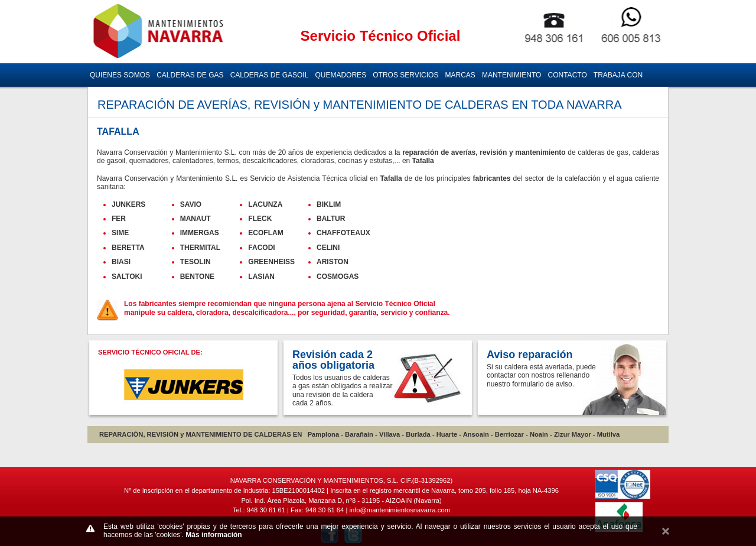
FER (119, 219)
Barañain (359, 434)
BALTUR (331, 219)
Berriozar (509, 434)
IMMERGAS (200, 233)
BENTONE (197, 277)
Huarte (447, 434)
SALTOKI (127, 277)
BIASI (121, 262)
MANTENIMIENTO (511, 75)
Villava (390, 434)
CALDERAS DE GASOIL (270, 75)
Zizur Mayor (573, 434)
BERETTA (128, 248)
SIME (120, 233)
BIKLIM (329, 204)
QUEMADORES (340, 75)
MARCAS (460, 75)
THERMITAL (200, 248)
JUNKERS (128, 204)
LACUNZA (265, 204)
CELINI (328, 248)
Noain (539, 434)
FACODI (261, 248)
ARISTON (333, 262)
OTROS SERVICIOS (405, 75)
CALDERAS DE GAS (190, 75)
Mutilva (609, 434)
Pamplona (323, 434)
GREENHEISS (271, 262)
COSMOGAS (338, 277)
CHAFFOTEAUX (343, 233)
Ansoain (476, 434)
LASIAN (261, 277)
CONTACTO (568, 75)
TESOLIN (195, 262)
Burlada (418, 434)
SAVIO (191, 204)
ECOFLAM (265, 233)
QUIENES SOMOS (120, 75)
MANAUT (195, 219)
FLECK (260, 219)
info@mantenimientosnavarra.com (400, 510)
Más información (214, 535)
